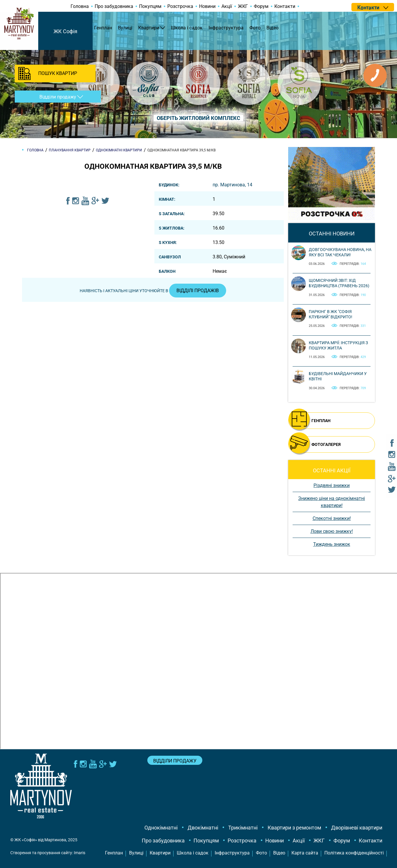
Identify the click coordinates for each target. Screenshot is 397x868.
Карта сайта (305, 853)
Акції (227, 6)
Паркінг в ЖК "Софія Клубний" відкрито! (331, 314)
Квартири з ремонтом (294, 828)
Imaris (80, 853)
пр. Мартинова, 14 (232, 185)
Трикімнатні (243, 828)
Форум (261, 6)
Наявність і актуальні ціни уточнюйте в (153, 291)
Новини (207, 6)
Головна (80, 6)
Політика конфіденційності (354, 853)
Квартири (149, 28)
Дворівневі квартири (357, 828)
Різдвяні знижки (332, 485)
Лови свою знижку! (332, 531)
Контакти (285, 6)
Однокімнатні (161, 828)
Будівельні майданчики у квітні (338, 376)
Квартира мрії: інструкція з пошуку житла (338, 345)
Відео (272, 28)
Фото (255, 28)
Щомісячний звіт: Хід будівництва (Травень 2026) (339, 283)
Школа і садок (187, 28)
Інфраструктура (226, 28)
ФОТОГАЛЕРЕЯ (326, 444)
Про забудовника (114, 6)
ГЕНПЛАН (321, 421)
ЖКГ (243, 6)
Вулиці (125, 28)
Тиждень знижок (332, 544)
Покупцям (150, 6)
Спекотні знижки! (332, 518)
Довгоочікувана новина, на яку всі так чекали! (340, 252)
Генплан (103, 28)
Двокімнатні (203, 828)
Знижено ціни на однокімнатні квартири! (332, 502)
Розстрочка (180, 6)
